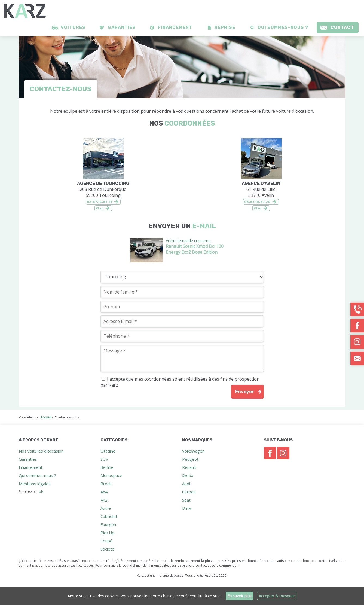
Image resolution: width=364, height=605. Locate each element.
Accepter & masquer (277, 596)
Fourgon (108, 524)
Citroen (189, 492)
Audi (186, 484)
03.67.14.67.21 (100, 202)
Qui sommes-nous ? (283, 27)
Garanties (122, 27)
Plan (100, 208)
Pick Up (107, 533)
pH (41, 492)
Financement (175, 27)
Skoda (188, 475)
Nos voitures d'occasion (41, 451)
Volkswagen (193, 451)
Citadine (108, 451)
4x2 (104, 500)
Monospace (111, 475)
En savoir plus (239, 596)
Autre (106, 508)
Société (107, 549)
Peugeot (190, 459)
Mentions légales (35, 484)
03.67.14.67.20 (257, 202)
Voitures (73, 27)
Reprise (225, 27)
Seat (186, 500)
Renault (189, 467)
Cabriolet (109, 516)
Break (106, 484)
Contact (342, 27)
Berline (107, 467)
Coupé (106, 541)
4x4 (104, 492)
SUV (104, 459)
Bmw (187, 508)
